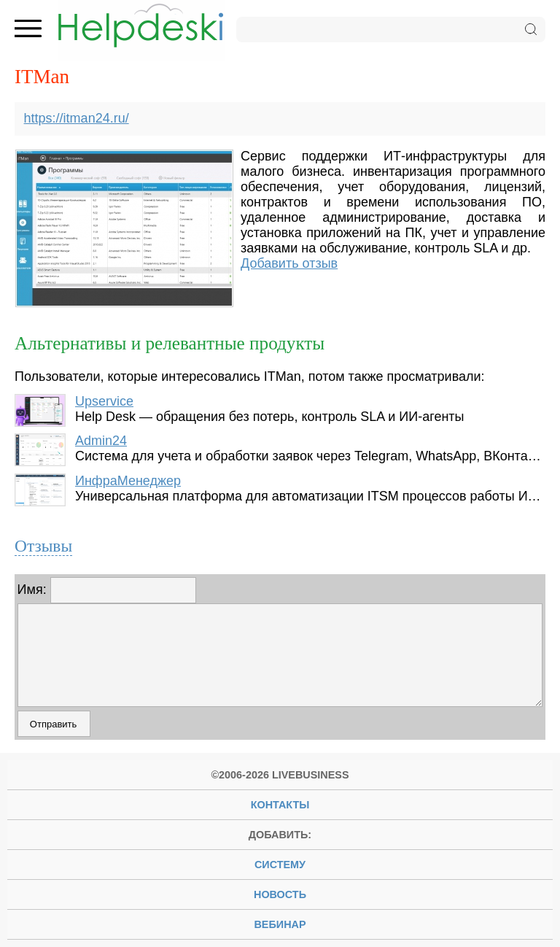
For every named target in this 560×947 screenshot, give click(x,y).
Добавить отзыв (289, 263)
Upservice (104, 401)
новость (280, 894)
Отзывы (43, 546)
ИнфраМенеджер (128, 481)
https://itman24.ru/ (77, 118)
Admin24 (101, 441)
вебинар (280, 924)
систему (280, 865)
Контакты (280, 805)
